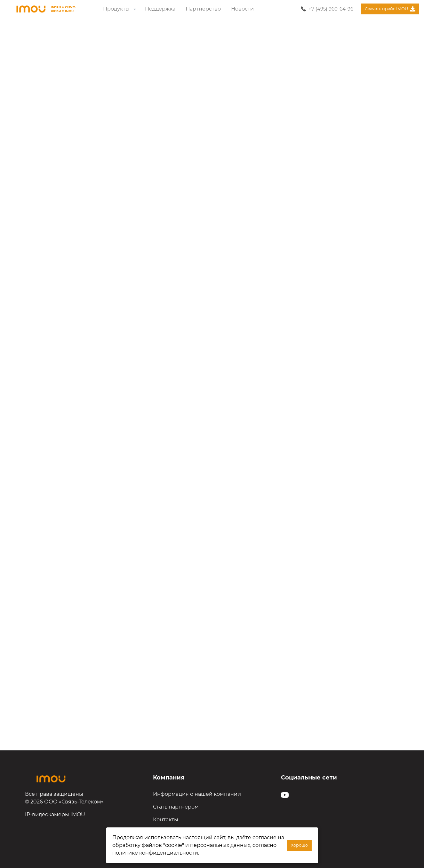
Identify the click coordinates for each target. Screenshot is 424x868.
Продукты (120, 9)
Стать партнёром (176, 807)
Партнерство (203, 9)
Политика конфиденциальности (196, 832)
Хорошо (299, 845)
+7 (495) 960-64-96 (331, 9)
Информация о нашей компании (197, 794)
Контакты (166, 820)
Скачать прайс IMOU (390, 9)
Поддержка (160, 9)
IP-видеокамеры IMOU (55, 814)
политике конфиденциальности (155, 853)
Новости (242, 9)
